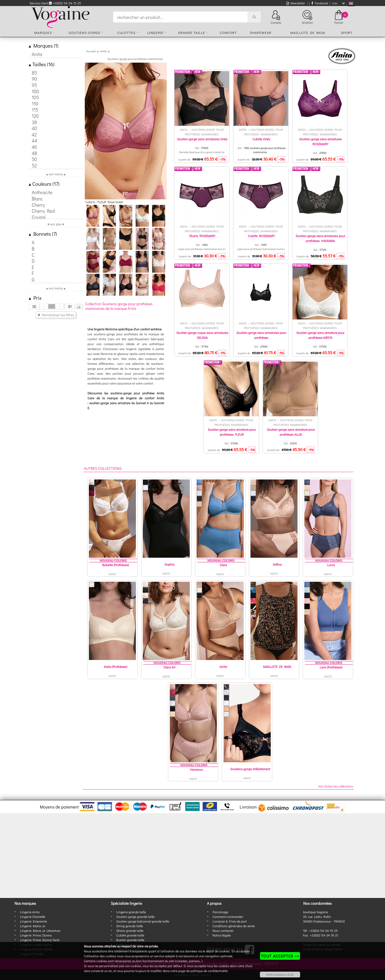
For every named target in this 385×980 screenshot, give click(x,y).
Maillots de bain (308, 32)
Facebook (320, 3)
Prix (35, 298)
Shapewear (260, 32)
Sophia (169, 564)
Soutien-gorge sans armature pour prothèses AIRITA (320, 335)
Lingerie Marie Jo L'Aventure (40, 930)
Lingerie (155, 32)
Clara (223, 565)
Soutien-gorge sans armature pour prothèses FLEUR (232, 432)
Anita (103, 51)
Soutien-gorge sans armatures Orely (202, 139)
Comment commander (228, 917)
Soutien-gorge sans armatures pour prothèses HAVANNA (320, 238)
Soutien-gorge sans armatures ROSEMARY (320, 141)
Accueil (91, 51)
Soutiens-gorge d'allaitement (250, 769)
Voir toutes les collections (336, 786)
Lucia (331, 565)
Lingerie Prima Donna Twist (40, 940)
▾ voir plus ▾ (56, 224)
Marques (43, 32)
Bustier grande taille (130, 940)
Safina (277, 564)
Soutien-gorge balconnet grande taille (143, 921)
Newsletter (296, 3)
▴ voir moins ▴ (56, 174)
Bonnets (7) (43, 234)
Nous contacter (223, 930)
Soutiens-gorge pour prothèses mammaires (135, 59)
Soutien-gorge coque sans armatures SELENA (202, 335)
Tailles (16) (42, 64)
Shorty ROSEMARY (202, 236)
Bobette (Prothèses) (116, 565)
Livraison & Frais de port (230, 921)
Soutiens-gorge (84, 32)
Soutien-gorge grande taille (135, 917)
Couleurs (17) (44, 184)
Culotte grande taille (130, 935)
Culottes (126, 32)
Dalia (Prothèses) (116, 667)
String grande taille (130, 926)
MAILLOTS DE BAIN (277, 667)
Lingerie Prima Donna (36, 935)
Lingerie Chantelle (33, 917)
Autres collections (103, 468)
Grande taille (192, 32)
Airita (223, 667)
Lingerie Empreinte (33, 921)
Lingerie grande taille (131, 912)
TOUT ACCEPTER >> (280, 956)
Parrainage (220, 912)
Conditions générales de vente (234, 926)
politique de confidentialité (209, 971)
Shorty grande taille (130, 930)
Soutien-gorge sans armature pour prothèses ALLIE (291, 432)
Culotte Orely (261, 139)
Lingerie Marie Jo (33, 926)
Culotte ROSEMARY (261, 236)
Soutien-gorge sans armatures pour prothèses (261, 335)
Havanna (196, 769)
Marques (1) (43, 46)
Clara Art (169, 667)
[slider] (44, 306)
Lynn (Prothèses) (331, 667)
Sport (347, 32)
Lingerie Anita (30, 912)
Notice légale (221, 935)
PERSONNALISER (280, 975)
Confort (228, 32)
